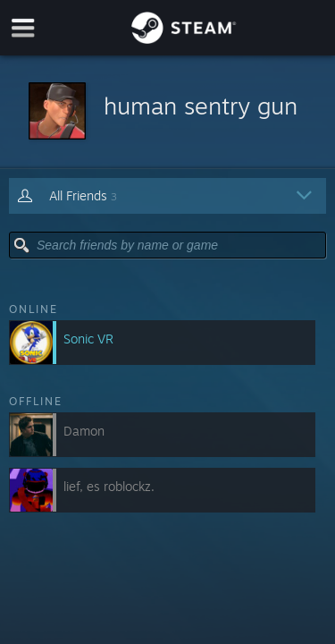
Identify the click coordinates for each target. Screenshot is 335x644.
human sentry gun (201, 106)
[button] (167, 112)
